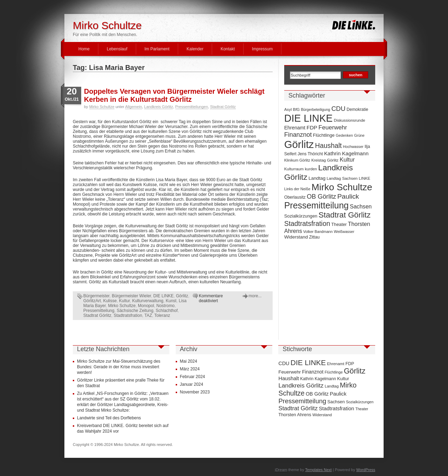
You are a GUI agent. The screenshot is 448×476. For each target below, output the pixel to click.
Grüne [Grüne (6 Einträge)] (359, 135)
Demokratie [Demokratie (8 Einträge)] (357, 109)
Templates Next (318, 470)
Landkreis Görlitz (159, 107)
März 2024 (190, 369)
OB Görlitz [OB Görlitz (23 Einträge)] (321, 197)
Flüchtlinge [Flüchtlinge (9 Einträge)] (324, 135)
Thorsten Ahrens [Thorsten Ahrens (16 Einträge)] (295, 415)
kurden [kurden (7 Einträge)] (311, 169)
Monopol (146, 306)
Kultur (124, 301)
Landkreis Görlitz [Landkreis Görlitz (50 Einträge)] (301, 385)
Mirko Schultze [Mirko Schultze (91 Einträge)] (342, 187)
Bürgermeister (96, 296)
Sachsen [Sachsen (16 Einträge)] (361, 206)
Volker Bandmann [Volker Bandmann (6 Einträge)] (318, 232)
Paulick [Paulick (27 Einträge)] (348, 196)
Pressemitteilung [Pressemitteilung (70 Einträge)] (316, 205)
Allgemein (133, 107)
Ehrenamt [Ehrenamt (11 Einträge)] (295, 128)
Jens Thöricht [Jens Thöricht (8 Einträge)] (310, 154)
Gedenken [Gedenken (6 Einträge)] (344, 135)
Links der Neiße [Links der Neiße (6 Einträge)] (297, 189)
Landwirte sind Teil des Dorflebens (109, 418)
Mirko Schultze (107, 25)
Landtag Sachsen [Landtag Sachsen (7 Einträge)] (342, 178)
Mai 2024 (188, 361)
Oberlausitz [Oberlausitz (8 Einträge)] (295, 197)
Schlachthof (167, 311)
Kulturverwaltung (148, 301)
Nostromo (166, 306)
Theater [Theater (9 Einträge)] (339, 224)
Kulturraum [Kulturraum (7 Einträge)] (294, 169)
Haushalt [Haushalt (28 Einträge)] (328, 145)
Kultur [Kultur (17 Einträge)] (347, 159)
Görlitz (182, 296)
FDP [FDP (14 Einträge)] (312, 127)
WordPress (366, 470)
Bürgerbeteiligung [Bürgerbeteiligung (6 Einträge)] (316, 109)
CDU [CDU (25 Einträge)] (338, 109)
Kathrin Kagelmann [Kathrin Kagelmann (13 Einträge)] (346, 153)
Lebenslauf (117, 49)
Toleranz (162, 315)
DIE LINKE (163, 296)
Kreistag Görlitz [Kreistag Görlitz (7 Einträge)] (325, 160)
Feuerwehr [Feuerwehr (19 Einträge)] (333, 127)
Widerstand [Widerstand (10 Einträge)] (296, 237)
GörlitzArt (92, 301)
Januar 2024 (192, 384)
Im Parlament (157, 49)
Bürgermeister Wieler (131, 296)
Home (84, 49)
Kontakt (228, 49)
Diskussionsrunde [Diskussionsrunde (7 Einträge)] (350, 120)
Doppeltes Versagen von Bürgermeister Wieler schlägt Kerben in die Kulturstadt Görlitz (174, 95)
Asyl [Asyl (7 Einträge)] (288, 109)
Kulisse (110, 301)
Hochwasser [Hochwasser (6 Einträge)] (353, 147)
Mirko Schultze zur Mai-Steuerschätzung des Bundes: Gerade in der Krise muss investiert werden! (119, 367)
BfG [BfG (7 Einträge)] (296, 109)
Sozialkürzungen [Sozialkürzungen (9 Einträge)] (301, 216)
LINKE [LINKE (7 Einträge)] (365, 178)
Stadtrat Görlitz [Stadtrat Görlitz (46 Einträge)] (345, 215)
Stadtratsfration (128, 315)
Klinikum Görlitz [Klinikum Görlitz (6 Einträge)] (297, 160)
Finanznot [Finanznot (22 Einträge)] (298, 135)
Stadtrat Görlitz (223, 107)
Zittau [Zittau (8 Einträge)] (314, 237)
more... (255, 296)
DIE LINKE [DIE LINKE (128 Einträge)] (308, 118)
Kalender (195, 49)
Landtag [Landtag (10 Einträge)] (317, 178)
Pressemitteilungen (192, 107)
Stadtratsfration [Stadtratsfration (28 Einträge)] (307, 223)
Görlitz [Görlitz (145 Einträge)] (299, 144)
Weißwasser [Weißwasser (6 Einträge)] (344, 232)
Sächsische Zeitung (135, 311)
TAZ (148, 315)
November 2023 (195, 392)
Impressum (262, 49)
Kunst (171, 301)
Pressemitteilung (99, 311)
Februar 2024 (192, 377)
